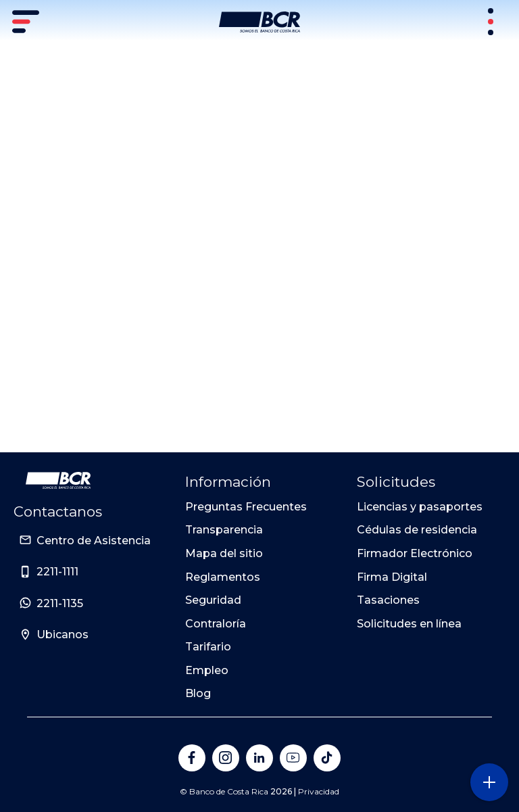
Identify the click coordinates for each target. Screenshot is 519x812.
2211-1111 (57, 572)
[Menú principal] (27, 22)
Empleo (207, 670)
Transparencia (224, 530)
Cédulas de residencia (417, 530)
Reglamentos (223, 577)
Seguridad (213, 600)
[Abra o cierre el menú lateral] (489, 782)
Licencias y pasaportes (420, 507)
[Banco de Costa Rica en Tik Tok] (327, 758)
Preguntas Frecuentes (246, 507)
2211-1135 (60, 603)
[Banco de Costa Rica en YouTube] (293, 758)
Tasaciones (388, 600)
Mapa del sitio (224, 553)
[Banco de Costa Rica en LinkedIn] (259, 758)
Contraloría (216, 624)
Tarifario (208, 647)
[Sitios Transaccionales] (492, 22)
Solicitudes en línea (409, 624)
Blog (198, 693)
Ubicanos (63, 635)
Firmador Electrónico (415, 553)
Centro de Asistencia (94, 541)
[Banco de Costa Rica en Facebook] (192, 758)
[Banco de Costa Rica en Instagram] (226, 758)
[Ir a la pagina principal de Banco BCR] (58, 481)
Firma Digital (392, 577)
